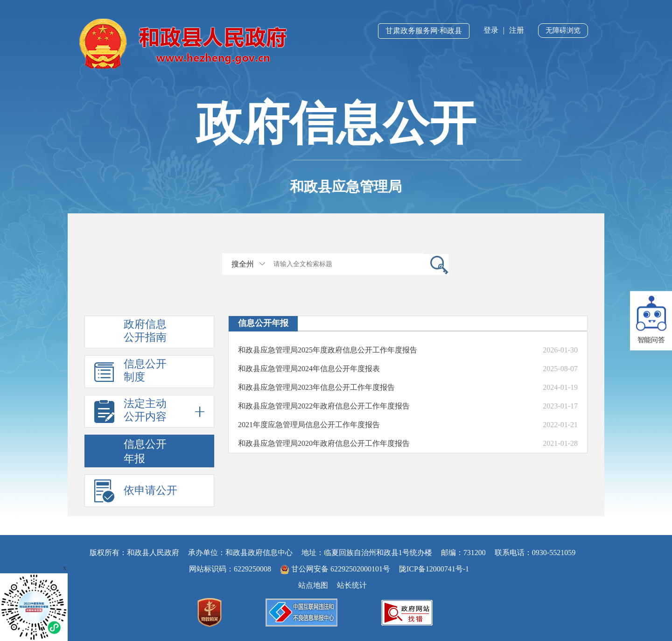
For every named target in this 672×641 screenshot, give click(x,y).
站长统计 (352, 585)
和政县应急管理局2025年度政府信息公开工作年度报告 (328, 350)
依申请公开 (150, 490)
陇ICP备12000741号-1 (434, 569)
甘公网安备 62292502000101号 (336, 569)
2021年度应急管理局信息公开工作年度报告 (309, 425)
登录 (491, 30)
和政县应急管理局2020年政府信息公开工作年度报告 (324, 443)
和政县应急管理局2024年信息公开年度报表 (309, 369)
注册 (517, 30)
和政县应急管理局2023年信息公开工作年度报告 (316, 387)
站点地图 (313, 585)
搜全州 (243, 264)
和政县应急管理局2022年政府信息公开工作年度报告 (324, 406)
